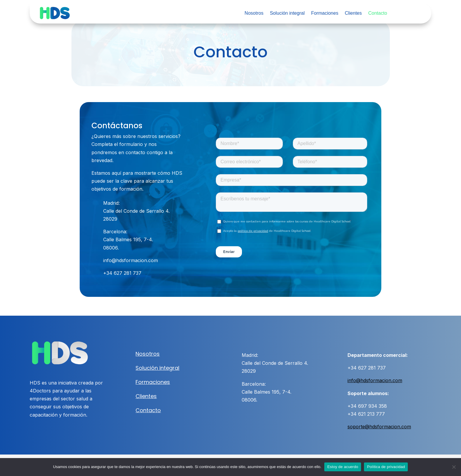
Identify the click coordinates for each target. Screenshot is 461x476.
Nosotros (254, 13)
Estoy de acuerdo (343, 467)
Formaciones (325, 13)
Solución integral (287, 13)
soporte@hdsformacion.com (379, 427)
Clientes (353, 13)
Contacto (378, 13)
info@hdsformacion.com (375, 380)
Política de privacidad (386, 467)
